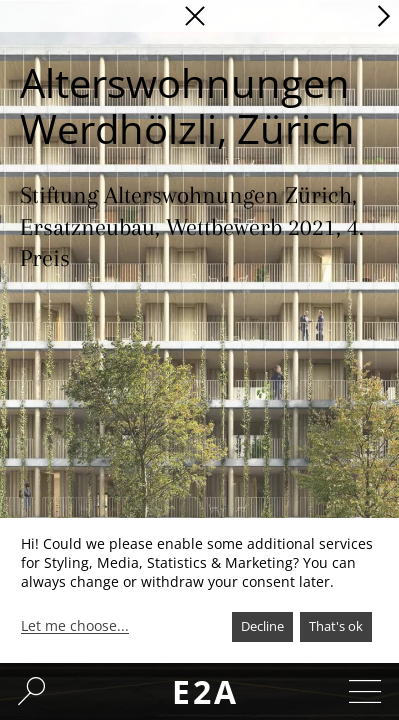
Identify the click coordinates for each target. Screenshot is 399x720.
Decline (262, 626)
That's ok (336, 626)
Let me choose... (75, 626)
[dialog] (199, 590)
